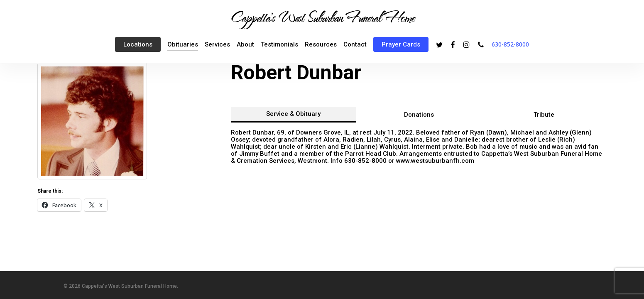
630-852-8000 (510, 44)
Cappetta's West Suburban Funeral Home (322, 17)
